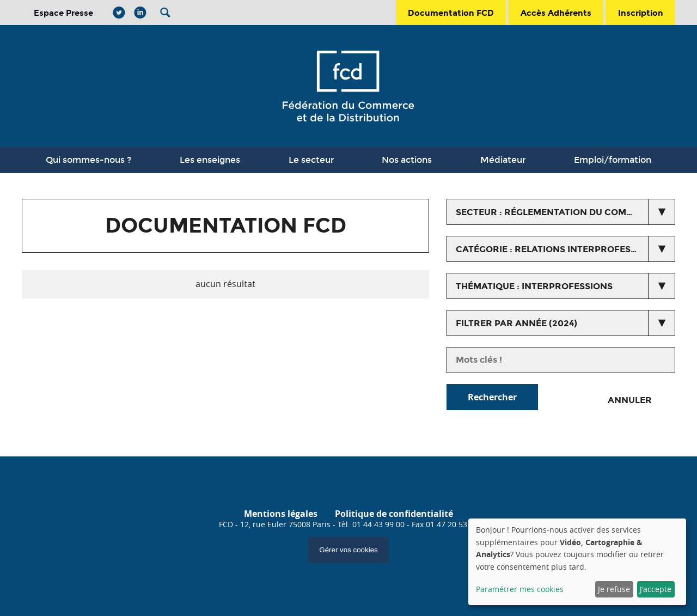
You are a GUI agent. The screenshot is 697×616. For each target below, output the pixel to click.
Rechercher (492, 397)
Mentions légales (281, 514)
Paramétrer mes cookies (520, 589)
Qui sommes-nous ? (88, 160)
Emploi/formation (613, 160)
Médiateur (503, 160)
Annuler (630, 400)
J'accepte (656, 589)
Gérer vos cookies (348, 550)
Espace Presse (63, 13)
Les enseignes (210, 160)
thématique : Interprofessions (534, 286)
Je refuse (614, 589)
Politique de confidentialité (394, 514)
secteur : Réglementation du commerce (557, 212)
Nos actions (407, 160)
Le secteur (311, 160)
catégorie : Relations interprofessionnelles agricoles (565, 249)
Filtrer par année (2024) (516, 323)
